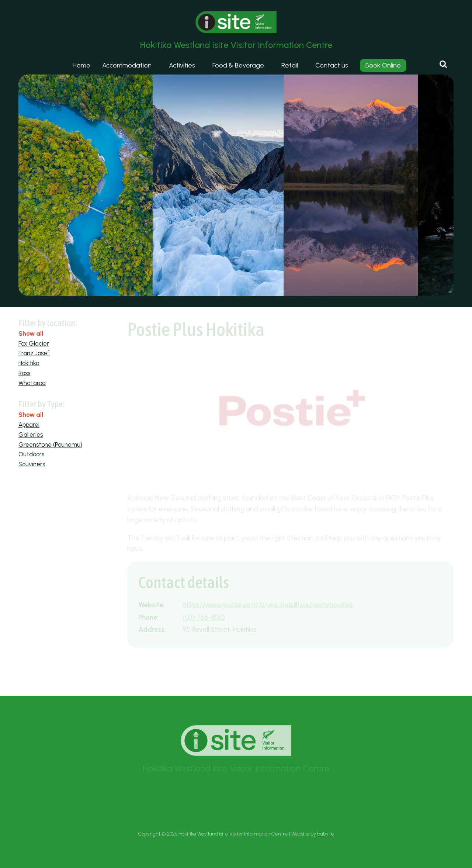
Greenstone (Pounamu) (50, 445)
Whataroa (32, 383)
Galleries (31, 435)
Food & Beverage (238, 65)
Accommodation (127, 65)
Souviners (32, 464)
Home (81, 65)
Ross (24, 373)
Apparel (29, 425)
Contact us (332, 65)
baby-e (326, 834)
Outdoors (31, 454)
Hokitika (29, 363)
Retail (290, 65)
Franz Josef (34, 353)
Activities (182, 65)
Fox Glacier (34, 343)
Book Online (383, 65)
